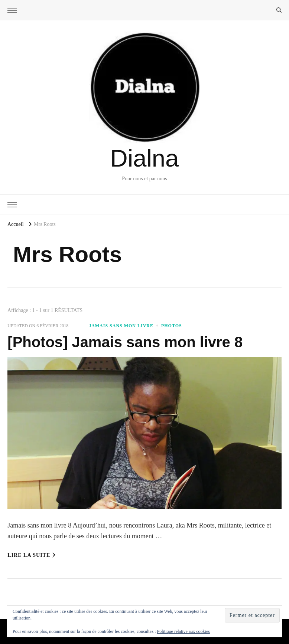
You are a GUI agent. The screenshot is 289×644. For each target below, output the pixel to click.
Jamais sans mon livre (121, 326)
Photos (172, 326)
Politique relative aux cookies (184, 631)
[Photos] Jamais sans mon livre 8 (125, 342)
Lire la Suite (32, 555)
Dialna (144, 158)
